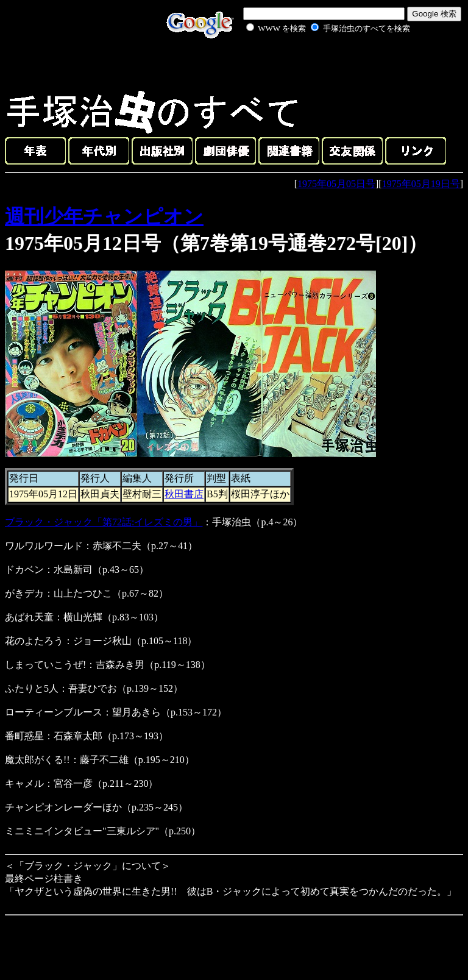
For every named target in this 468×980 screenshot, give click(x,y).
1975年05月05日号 (336, 184)
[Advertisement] (314, 63)
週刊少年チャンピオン (104, 216)
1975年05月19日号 (421, 184)
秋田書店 (184, 494)
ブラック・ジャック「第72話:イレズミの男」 (104, 522)
